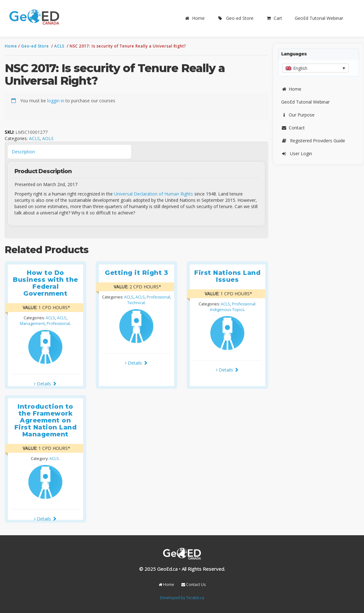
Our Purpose (298, 115)
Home (195, 18)
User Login (297, 153)
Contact (293, 128)
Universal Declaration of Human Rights (154, 194)
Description (23, 152)
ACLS (60, 46)
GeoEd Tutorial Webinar (319, 18)
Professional (58, 324)
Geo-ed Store (235, 18)
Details (45, 384)
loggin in (56, 101)
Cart (274, 18)
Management (32, 324)
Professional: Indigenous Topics (233, 307)
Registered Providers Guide (313, 141)
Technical (136, 303)
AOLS (48, 138)
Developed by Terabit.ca (182, 598)
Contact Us (193, 585)
